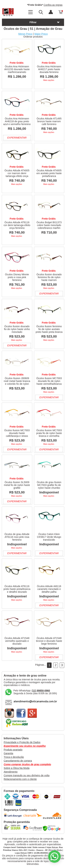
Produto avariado (13, 750)
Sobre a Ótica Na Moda (17, 768)
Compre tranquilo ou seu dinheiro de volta (27, 775)
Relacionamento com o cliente (20, 779)
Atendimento (11, 772)
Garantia (8, 753)
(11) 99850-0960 (41, 691)
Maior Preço (41, 34)
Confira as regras (53, 5)
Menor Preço (25, 34)
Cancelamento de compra (18, 761)
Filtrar (45, 22)
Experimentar (17, 138)
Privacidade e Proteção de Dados (22, 742)
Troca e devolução (14, 757)
